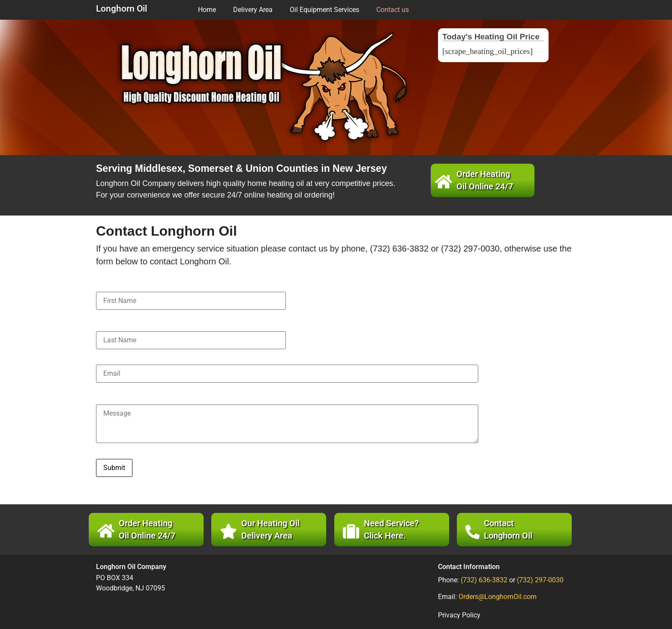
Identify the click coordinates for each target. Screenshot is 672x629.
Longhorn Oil (121, 9)
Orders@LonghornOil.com (498, 597)
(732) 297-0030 (540, 580)
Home (207, 10)
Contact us (393, 10)
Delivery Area (253, 10)
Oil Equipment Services (324, 10)
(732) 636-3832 (484, 580)
